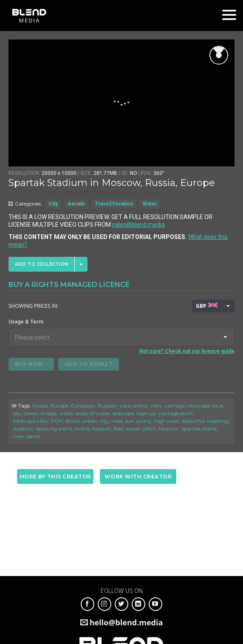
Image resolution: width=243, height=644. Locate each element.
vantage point (176, 413)
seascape (123, 413)
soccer (133, 429)
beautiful (193, 421)
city (104, 421)
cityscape (199, 406)
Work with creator (138, 477)
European (83, 406)
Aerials (76, 204)
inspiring (218, 421)
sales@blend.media (138, 225)
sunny (144, 421)
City (53, 204)
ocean (31, 413)
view (156, 406)
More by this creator (55, 477)
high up (146, 413)
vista (125, 406)
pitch (150, 429)
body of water (93, 413)
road (117, 421)
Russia (40, 406)
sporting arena (54, 429)
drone (72, 421)
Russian (107, 406)
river (19, 436)
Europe (59, 406)
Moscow (168, 429)
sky (17, 413)
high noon (167, 421)
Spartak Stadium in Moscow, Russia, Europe (112, 183)
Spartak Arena (199, 429)
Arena (82, 429)
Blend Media (29, 15)
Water (150, 204)
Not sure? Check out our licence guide (187, 351)
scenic (141, 406)
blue (218, 406)
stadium (23, 429)
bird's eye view (31, 421)
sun (129, 421)
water (66, 413)
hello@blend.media (126, 622)
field (118, 429)
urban (90, 421)
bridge (49, 413)
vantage (175, 406)
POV (57, 421)
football (102, 429)
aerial (33, 436)
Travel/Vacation (114, 204)
